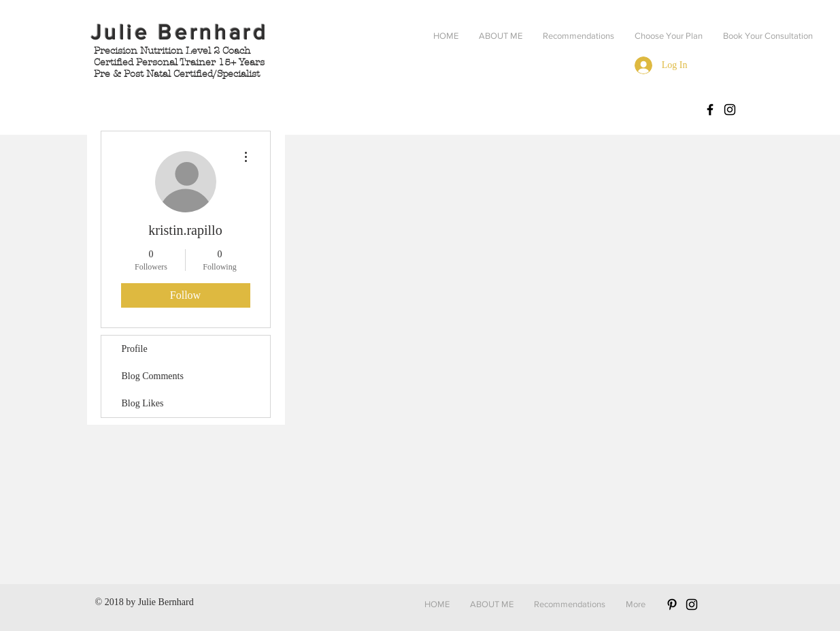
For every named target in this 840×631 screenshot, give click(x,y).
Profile (135, 349)
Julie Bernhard (166, 602)
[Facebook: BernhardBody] (710, 110)
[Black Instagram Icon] (692, 604)
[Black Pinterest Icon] (672, 604)
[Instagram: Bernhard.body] (730, 110)
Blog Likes (143, 403)
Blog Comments (153, 376)
